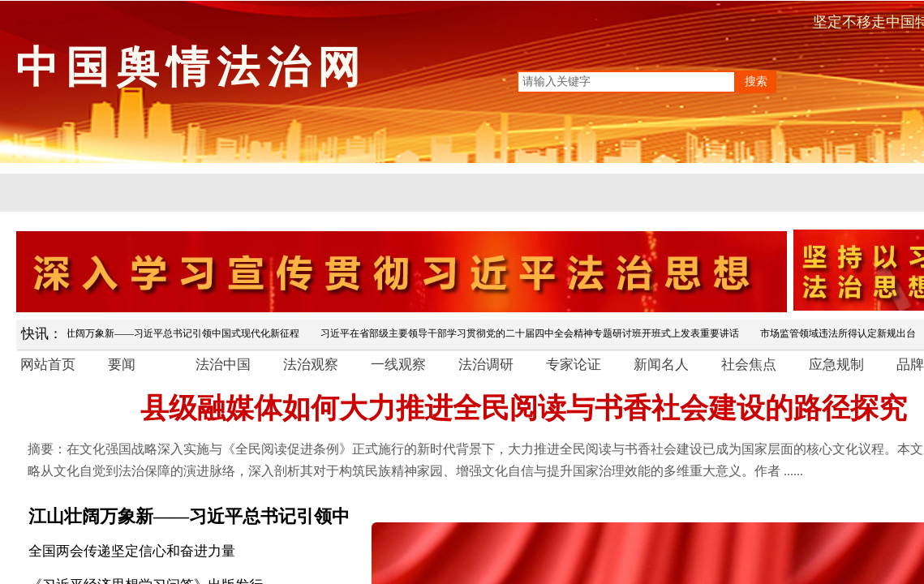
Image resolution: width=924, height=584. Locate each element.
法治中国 (223, 365)
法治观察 (311, 365)
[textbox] (626, 82)
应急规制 (836, 365)
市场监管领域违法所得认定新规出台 (841, 333)
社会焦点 (749, 365)
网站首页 (48, 365)
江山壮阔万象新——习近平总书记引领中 (189, 516)
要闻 (122, 365)
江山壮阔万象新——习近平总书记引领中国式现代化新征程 (176, 333)
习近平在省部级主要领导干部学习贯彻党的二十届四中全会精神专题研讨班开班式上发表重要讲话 (533, 333)
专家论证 (574, 365)
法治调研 (486, 365)
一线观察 (398, 365)
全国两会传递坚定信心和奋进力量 (132, 551)
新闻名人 (661, 365)
